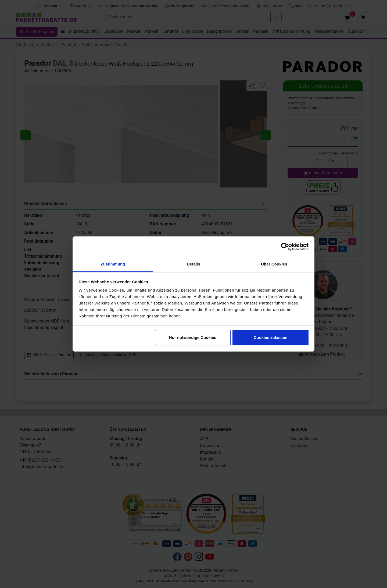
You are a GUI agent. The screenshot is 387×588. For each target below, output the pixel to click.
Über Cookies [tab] (274, 264)
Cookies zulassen (270, 337)
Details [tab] (193, 264)
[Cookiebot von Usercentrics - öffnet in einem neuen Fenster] (285, 247)
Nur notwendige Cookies (193, 337)
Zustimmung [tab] (113, 264)
